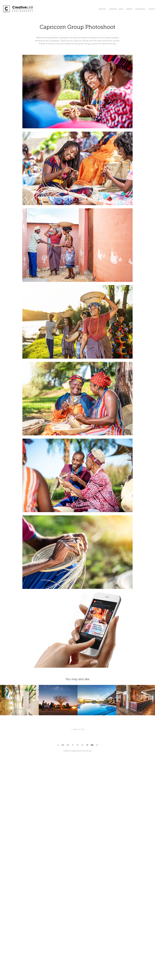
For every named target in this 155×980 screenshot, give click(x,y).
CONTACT (152, 9)
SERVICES (102, 9)
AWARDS (129, 9)
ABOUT (121, 9)
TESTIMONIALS (140, 9)
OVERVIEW (113, 9)
